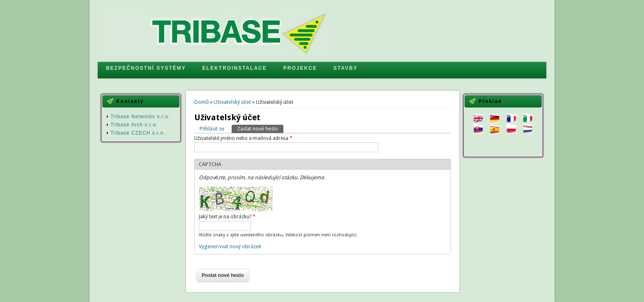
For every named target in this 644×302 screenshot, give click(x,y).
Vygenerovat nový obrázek (230, 246)
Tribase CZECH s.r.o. (138, 133)
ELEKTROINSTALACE (235, 68)
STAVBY (346, 68)
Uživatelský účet (232, 102)
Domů (201, 102)
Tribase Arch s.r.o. (134, 125)
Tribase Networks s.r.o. (140, 117)
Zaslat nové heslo (260, 128)
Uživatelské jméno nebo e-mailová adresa (243, 138)
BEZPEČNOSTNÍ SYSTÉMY (146, 68)
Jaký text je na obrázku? (227, 217)
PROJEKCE (300, 68)
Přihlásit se (212, 129)
